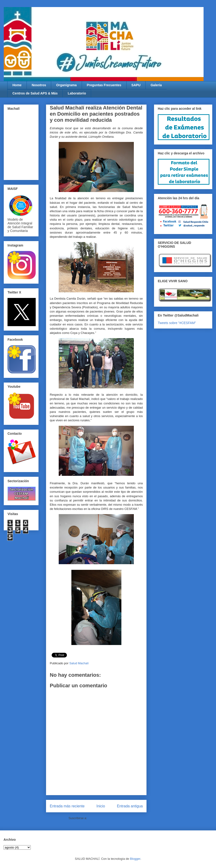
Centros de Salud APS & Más (35, 93)
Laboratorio (77, 93)
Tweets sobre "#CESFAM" (177, 323)
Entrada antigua (130, 806)
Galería (156, 85)
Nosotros (39, 85)
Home (17, 85)
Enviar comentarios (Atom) (106, 818)
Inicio (101, 806)
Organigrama (66, 85)
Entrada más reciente (67, 806)
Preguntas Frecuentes (104, 85)
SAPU (136, 85)
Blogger (135, 859)
